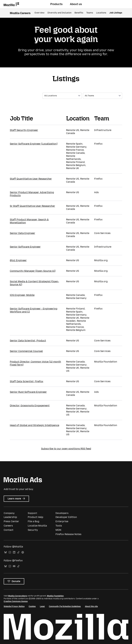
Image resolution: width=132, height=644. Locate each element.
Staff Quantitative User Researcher (31, 179)
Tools (59, 526)
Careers (8, 526)
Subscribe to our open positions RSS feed (66, 449)
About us (76, 4)
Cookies (32, 606)
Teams (90, 13)
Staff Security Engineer (24, 130)
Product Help (35, 517)
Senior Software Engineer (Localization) (34, 144)
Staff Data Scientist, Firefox (27, 381)
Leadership (10, 517)
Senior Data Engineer (22, 233)
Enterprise (62, 521)
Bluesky (6, 552)
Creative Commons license (16, 601)
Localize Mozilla (37, 526)
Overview (39, 13)
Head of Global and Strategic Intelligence (34, 425)
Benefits (79, 13)
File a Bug (33, 521)
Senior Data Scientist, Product (28, 341)
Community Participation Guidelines (65, 606)
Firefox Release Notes (68, 534)
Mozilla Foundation (55, 596)
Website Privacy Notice (14, 606)
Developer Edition (66, 517)
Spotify (23, 552)
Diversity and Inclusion (59, 13)
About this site (91, 606)
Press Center (11, 521)
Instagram (10, 552)
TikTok (18, 552)
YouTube (14, 566)
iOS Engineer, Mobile (22, 295)
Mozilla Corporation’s (18, 596)
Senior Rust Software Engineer (28, 392)
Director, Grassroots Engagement (30, 406)
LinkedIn (14, 552)
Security (33, 530)
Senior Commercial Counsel (26, 351)
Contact (9, 530)
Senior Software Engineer (25, 247)
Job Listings (116, 13)
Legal (42, 606)
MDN (58, 530)
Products (56, 4)
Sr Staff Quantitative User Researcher (32, 206)
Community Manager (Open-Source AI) (33, 271)
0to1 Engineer (18, 260)
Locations (101, 13)
